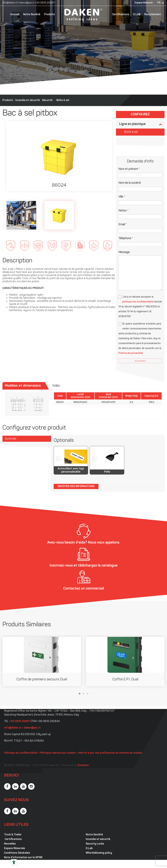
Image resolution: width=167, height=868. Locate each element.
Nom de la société (130, 183)
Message (124, 252)
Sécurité (47, 100)
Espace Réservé (144, 3)
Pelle (107, 472)
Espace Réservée (15, 848)
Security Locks (95, 844)
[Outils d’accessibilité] (14, 862)
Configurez (140, 115)
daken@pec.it (27, 3)
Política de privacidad (131, 353)
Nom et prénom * (129, 169)
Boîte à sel (63, 100)
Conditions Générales (17, 853)
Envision (83, 765)
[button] (80, 694)
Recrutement (153, 15)
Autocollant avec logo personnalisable (71, 470)
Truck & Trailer (13, 835)
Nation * (123, 211)
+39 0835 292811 (45, 3)
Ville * (122, 197)
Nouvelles (10, 844)
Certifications (121, 15)
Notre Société (32, 15)
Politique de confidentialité (21, 753)
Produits (49, 15)
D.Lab (89, 848)
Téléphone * (126, 238)
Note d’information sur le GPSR (23, 858)
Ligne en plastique (132, 124)
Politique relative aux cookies (58, 753)
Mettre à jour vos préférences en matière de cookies (110, 753)
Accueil (15, 15)
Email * (123, 225)
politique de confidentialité (138, 302)
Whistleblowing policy (99, 853)
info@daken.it (10, 3)
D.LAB (137, 15)
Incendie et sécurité (28, 100)
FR (159, 3)
